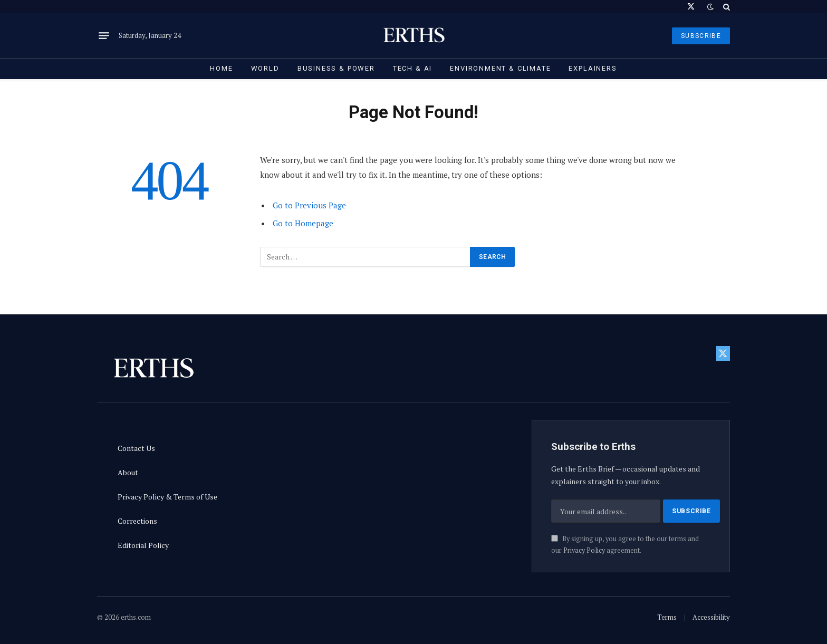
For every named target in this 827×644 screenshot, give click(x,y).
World (265, 68)
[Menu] (104, 36)
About (128, 472)
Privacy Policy (584, 550)
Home (221, 68)
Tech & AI (412, 68)
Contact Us (136, 448)
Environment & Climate (500, 68)
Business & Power (336, 68)
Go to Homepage (303, 223)
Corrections (137, 521)
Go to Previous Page (309, 205)
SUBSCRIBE (701, 36)
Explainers (593, 68)
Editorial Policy (143, 545)
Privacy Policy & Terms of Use (167, 497)
